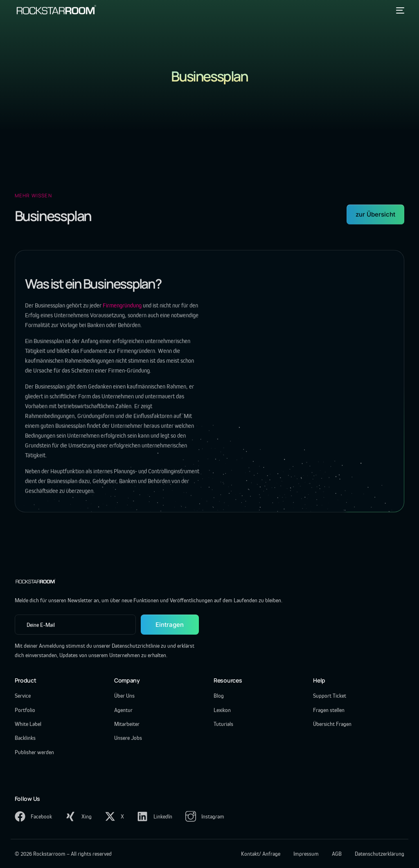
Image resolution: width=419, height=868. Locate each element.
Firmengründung (123, 310)
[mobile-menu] (399, 10)
